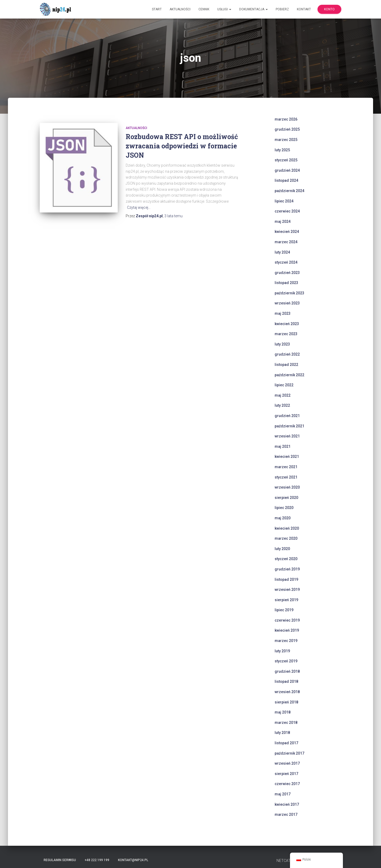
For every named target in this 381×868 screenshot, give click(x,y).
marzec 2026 (286, 119)
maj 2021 (283, 446)
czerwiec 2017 (287, 784)
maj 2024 (283, 222)
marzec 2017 (286, 814)
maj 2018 (283, 712)
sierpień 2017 (286, 774)
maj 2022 (283, 395)
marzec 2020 (286, 538)
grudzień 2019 (287, 569)
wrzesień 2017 (287, 763)
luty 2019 (282, 651)
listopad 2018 (286, 681)
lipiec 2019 (284, 610)
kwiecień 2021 (287, 457)
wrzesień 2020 (287, 487)
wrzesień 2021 (287, 436)
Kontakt (304, 9)
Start (157, 9)
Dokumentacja (253, 9)
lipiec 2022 (284, 385)
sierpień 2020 (286, 498)
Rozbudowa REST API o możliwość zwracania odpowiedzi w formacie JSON (182, 146)
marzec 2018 (286, 723)
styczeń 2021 (286, 477)
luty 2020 (282, 549)
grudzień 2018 (287, 671)
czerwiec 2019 (287, 620)
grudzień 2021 (287, 416)
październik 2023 (289, 293)
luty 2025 (282, 150)
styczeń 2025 (286, 160)
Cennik (204, 9)
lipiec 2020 (284, 508)
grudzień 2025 (287, 129)
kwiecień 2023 (287, 324)
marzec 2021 (286, 467)
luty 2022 (282, 405)
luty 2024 (282, 252)
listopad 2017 (286, 743)
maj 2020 (283, 518)
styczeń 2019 (286, 661)
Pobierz (282, 9)
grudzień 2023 (287, 273)
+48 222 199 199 (97, 860)
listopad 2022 (286, 365)
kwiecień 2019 (287, 630)
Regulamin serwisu (60, 860)
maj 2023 (283, 313)
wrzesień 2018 (287, 692)
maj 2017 (283, 794)
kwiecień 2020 (287, 528)
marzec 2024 (286, 242)
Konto (329, 9)
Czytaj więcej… (139, 207)
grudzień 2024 (287, 170)
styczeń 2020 (286, 559)
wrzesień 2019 (287, 590)
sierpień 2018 (286, 702)
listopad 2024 (286, 180)
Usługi (224, 9)
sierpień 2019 (286, 600)
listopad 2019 (286, 579)
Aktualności (180, 9)
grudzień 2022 (287, 354)
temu (173, 216)
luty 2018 (282, 733)
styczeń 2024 (286, 262)
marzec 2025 (286, 140)
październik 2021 (289, 426)
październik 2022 (289, 375)
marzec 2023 (286, 334)
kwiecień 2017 (287, 804)
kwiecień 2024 (287, 232)
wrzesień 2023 (287, 303)
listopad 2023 (286, 283)
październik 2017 (289, 753)
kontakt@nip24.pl (133, 860)
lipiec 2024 (284, 201)
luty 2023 (282, 344)
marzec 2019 (286, 641)
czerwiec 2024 (287, 211)
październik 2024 (289, 191)
